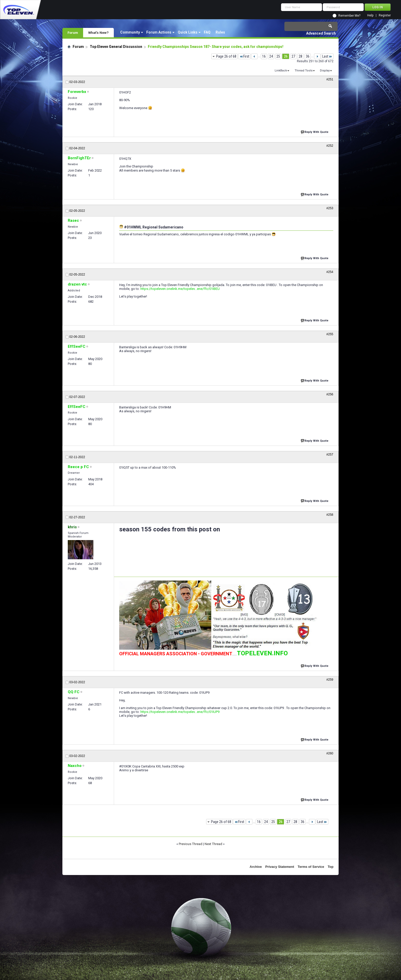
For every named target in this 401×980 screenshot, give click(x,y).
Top (331, 867)
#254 (330, 272)
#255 (330, 334)
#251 (330, 79)
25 (278, 56)
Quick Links (188, 32)
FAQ (207, 32)
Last (327, 56)
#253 (330, 208)
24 (271, 56)
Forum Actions (159, 32)
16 (264, 56)
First (244, 56)
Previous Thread (191, 844)
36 (308, 56)
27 (293, 56)
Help (370, 15)
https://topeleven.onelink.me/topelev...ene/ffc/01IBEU (180, 289)
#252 (330, 146)
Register (385, 15)
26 (286, 56)
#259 (330, 680)
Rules (220, 32)
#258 (330, 515)
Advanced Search (321, 33)
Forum (73, 33)
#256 (330, 394)
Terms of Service (311, 867)
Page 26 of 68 (226, 56)
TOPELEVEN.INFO (262, 653)
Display (325, 71)
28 (300, 56)
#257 (330, 455)
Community (130, 32)
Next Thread (213, 844)
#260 (330, 753)
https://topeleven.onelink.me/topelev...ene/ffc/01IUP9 (180, 712)
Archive (256, 867)
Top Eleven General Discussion (116, 47)
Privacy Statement (280, 867)
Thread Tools (304, 71)
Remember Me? (349, 16)
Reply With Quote (315, 131)
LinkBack (281, 71)
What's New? (98, 33)
